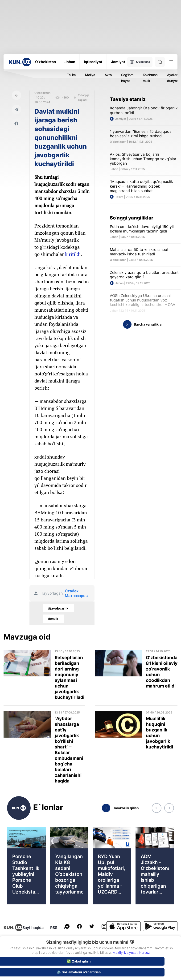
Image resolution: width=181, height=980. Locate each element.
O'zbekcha (140, 62)
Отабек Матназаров (76, 593)
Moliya (90, 75)
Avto (108, 75)
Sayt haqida (33, 928)
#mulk (53, 619)
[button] (156, 808)
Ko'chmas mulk (150, 78)
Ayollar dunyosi (173, 78)
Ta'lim (71, 75)
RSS (54, 928)
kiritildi (73, 254)
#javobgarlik (58, 608)
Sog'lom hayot (127, 78)
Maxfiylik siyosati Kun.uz (131, 952)
